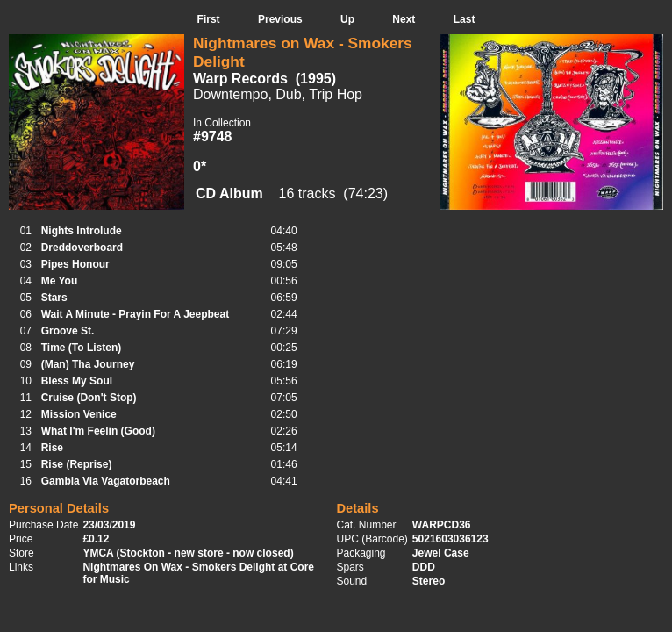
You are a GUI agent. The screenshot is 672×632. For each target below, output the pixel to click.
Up (347, 19)
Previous (280, 19)
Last (465, 19)
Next (404, 19)
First (209, 19)
